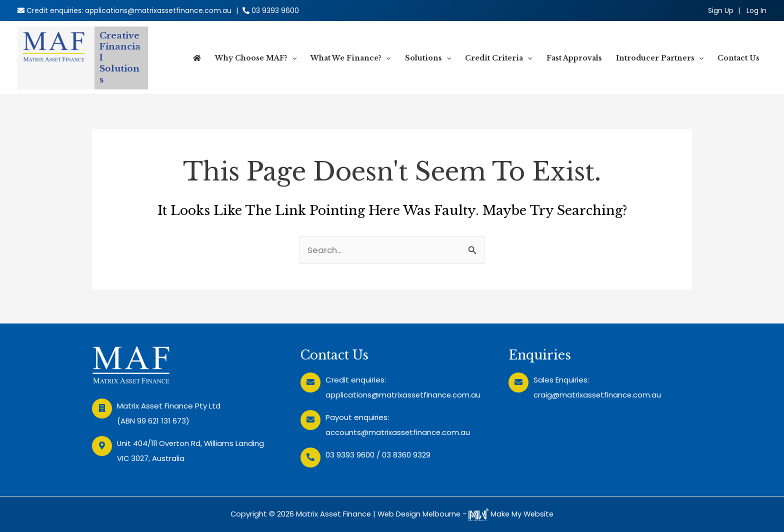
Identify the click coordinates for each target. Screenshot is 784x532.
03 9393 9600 (275, 10)
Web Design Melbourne (419, 514)
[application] (292, 58)
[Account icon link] (756, 10)
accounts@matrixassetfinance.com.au (398, 432)
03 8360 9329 (406, 455)
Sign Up (721, 10)
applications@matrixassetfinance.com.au (158, 10)
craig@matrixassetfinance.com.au (598, 395)
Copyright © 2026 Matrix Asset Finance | (302, 514)
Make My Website (513, 514)
